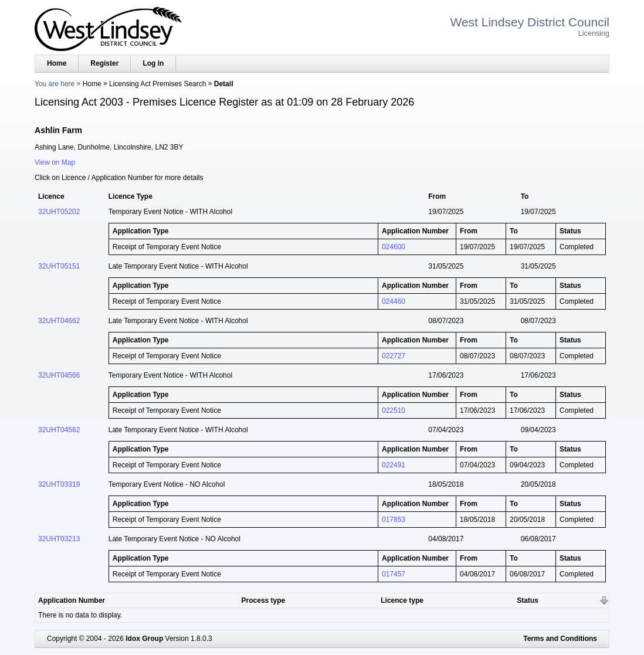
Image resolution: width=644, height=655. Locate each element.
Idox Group (144, 639)
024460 (394, 301)
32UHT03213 (59, 539)
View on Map (55, 162)
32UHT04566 (59, 375)
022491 (394, 465)
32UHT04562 (59, 430)
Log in (153, 63)
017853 (394, 520)
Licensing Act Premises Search (157, 84)
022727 (394, 356)
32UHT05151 (59, 266)
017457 (394, 574)
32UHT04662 (59, 321)
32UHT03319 (59, 484)
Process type (264, 600)
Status (528, 600)
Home (57, 63)
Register (104, 63)
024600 (394, 247)
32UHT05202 (59, 212)
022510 (394, 410)
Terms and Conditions (560, 639)
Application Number (72, 600)
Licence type (402, 600)
